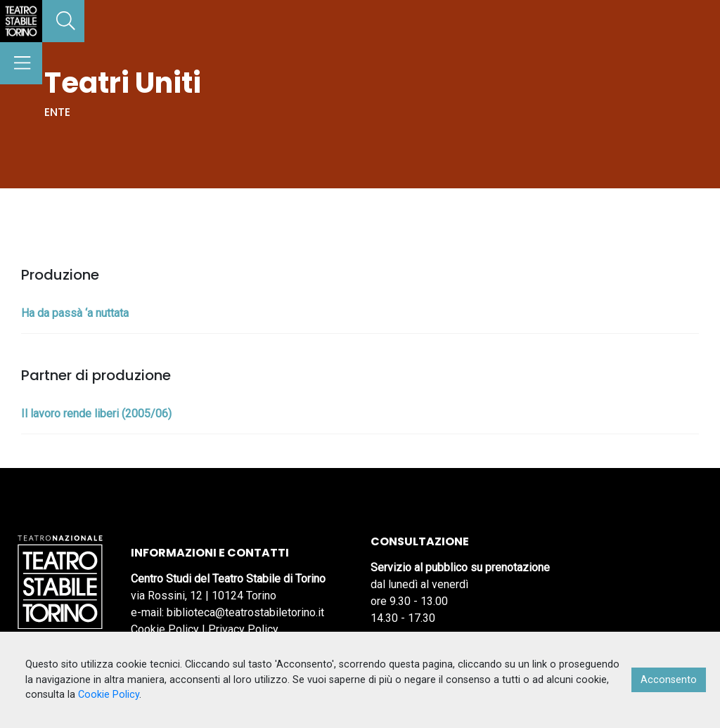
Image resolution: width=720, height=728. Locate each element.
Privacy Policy (243, 629)
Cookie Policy (165, 629)
